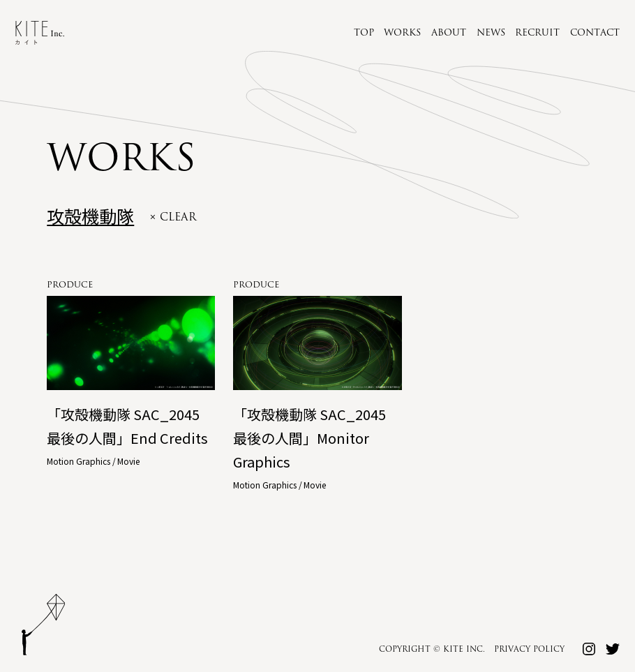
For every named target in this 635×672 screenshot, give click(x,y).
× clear (173, 217)
